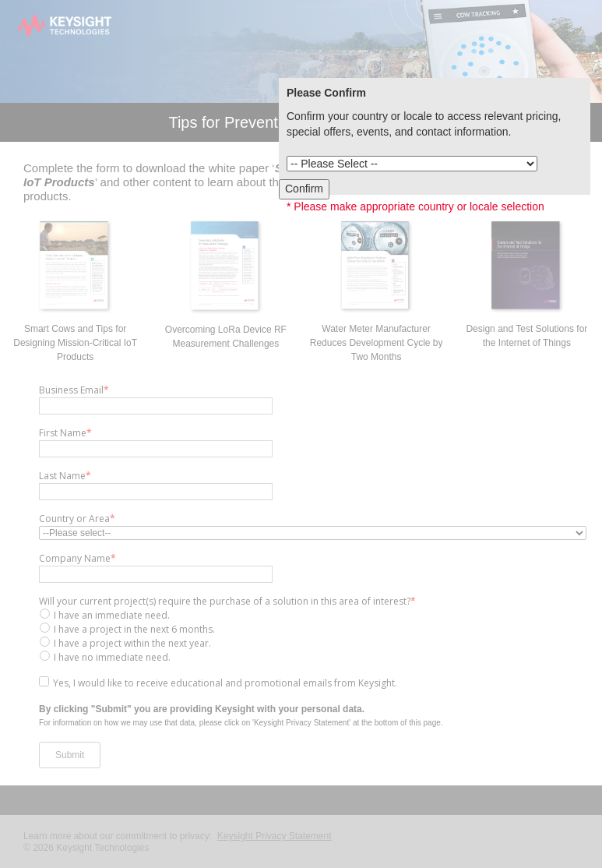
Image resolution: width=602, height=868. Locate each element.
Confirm (304, 189)
